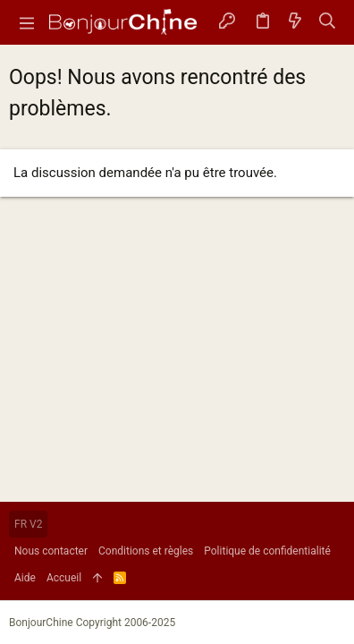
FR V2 (28, 524)
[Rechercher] (328, 23)
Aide (25, 578)
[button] (27, 22)
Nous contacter (51, 551)
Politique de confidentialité (267, 551)
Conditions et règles (146, 551)
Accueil (64, 578)
